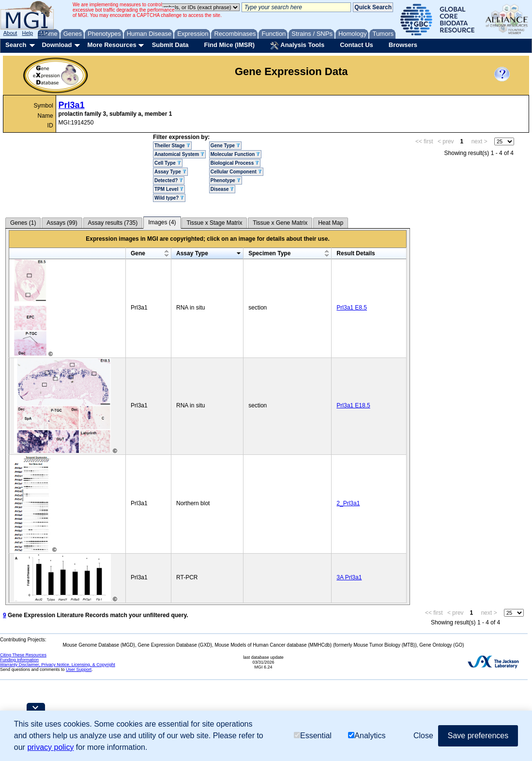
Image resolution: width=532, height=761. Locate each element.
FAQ (43, 33)
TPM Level (169, 189)
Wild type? (169, 198)
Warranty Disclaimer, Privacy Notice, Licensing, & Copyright (58, 665)
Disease (222, 189)
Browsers (403, 45)
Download (57, 45)
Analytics (367, 736)
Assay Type (170, 172)
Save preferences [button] (478, 736)
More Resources (112, 45)
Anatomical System (179, 154)
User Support (79, 669)
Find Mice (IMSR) (229, 45)
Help (27, 33)
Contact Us (357, 45)
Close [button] (423, 736)
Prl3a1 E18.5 (353, 405)
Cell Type (168, 163)
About (10, 33)
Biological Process (235, 163)
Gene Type (225, 146)
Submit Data (170, 45)
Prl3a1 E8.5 (352, 308)
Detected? (169, 180)
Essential (313, 736)
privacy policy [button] (50, 747)
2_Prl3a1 (348, 503)
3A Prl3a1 (349, 577)
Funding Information (19, 660)
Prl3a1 (72, 105)
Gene (138, 253)
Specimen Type (269, 253)
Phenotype (226, 180)
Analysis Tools (297, 46)
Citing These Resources (23, 655)
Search (16, 45)
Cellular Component (236, 172)
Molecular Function (235, 154)
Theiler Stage (172, 146)
